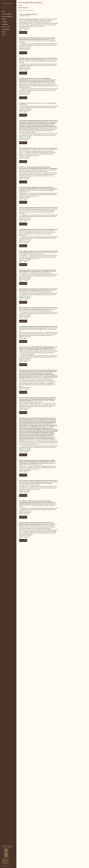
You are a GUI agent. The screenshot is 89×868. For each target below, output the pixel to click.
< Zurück (20, 5)
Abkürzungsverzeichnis (23, 7)
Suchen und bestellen (7, 14)
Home (3, 11)
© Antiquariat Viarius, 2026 (6, 866)
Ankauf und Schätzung (7, 17)
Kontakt (4, 32)
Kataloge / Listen (6, 27)
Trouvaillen (4, 22)
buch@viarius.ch (5, 864)
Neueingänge (5, 24)
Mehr (4, 34)
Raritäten (4, 19)
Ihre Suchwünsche (6, 29)
